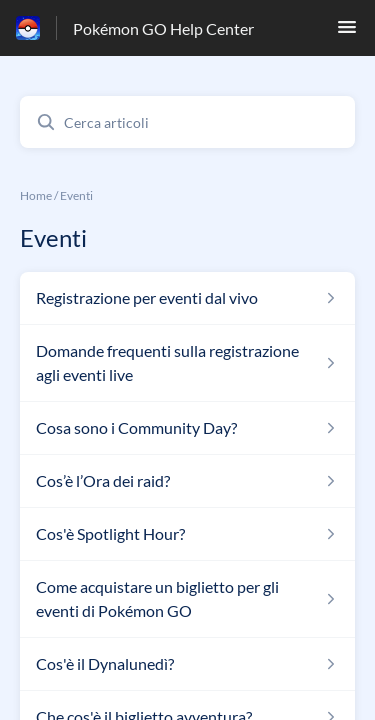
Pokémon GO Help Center (163, 28)
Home (36, 195)
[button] (347, 32)
